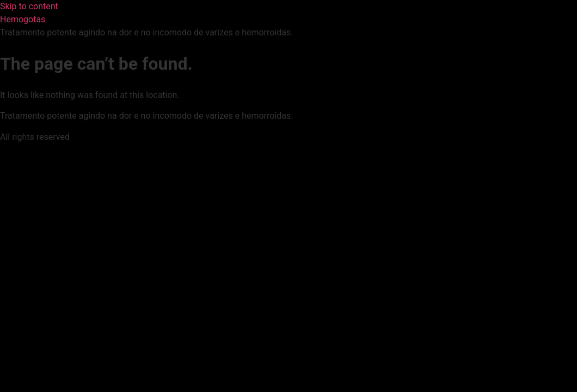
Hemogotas (23, 19)
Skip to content (29, 6)
